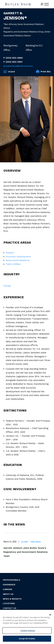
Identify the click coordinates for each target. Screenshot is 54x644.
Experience (9, 585)
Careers (8, 589)
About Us (8, 594)
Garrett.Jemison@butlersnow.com (18, 66)
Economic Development (18, 257)
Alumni (25, 542)
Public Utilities (13, 264)
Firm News (35, 542)
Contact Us (10, 608)
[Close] (50, 615)
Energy (7, 286)
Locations (9, 603)
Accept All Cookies (27, 639)
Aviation (10, 253)
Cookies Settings (28, 631)
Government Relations (18, 260)
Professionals (12, 580)
